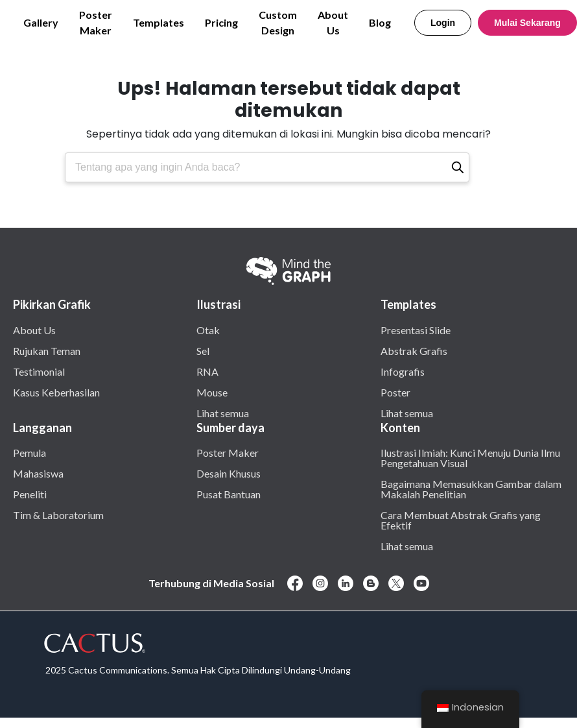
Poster (395, 392)
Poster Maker (96, 22)
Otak (208, 330)
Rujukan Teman (47, 350)
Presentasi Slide (416, 330)
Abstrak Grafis (414, 350)
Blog (380, 22)
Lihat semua (223, 413)
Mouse (212, 392)
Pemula (29, 452)
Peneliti (30, 494)
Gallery (41, 22)
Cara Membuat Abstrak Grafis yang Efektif (461, 520)
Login (443, 23)
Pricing (221, 22)
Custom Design (278, 22)
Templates (159, 22)
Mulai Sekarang (527, 23)
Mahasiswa (38, 473)
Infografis (403, 371)
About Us (333, 22)
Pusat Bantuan (229, 494)
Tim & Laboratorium (58, 515)
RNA (207, 371)
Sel (203, 350)
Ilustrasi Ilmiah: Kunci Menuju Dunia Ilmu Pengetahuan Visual (470, 457)
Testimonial (39, 371)
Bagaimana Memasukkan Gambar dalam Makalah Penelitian (471, 489)
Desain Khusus (229, 473)
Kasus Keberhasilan (56, 392)
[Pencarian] (458, 167)
